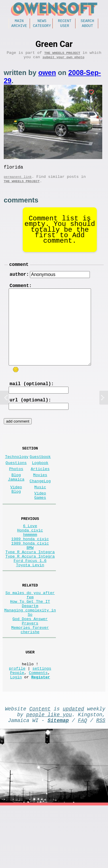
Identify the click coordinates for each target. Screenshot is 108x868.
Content (40, 768)
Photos (16, 489)
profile (17, 724)
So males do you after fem (30, 636)
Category (42, 27)
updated (73, 768)
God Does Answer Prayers (30, 669)
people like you (49, 774)
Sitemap (58, 781)
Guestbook (40, 475)
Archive (19, 27)
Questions (16, 482)
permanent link (18, 183)
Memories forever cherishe (30, 680)
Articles (40, 489)
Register (40, 735)
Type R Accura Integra (30, 587)
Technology (17, 475)
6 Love (30, 554)
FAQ (83, 781)
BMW (30, 581)
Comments (38, 729)
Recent (65, 21)
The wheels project (62, 55)
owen (47, 77)
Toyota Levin (30, 603)
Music (40, 511)
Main (19, 21)
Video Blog (16, 514)
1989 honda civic (30, 570)
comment (19, 273)
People (17, 729)
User (65, 27)
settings (42, 724)
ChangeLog (40, 504)
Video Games (40, 521)
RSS (101, 781)
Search (87, 21)
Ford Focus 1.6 (30, 598)
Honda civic (30, 559)
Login (16, 735)
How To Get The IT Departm (30, 647)
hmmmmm (30, 565)
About (87, 27)
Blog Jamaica (16, 499)
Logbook (40, 482)
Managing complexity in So (30, 658)
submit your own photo (63, 61)
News (42, 21)
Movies (40, 496)
